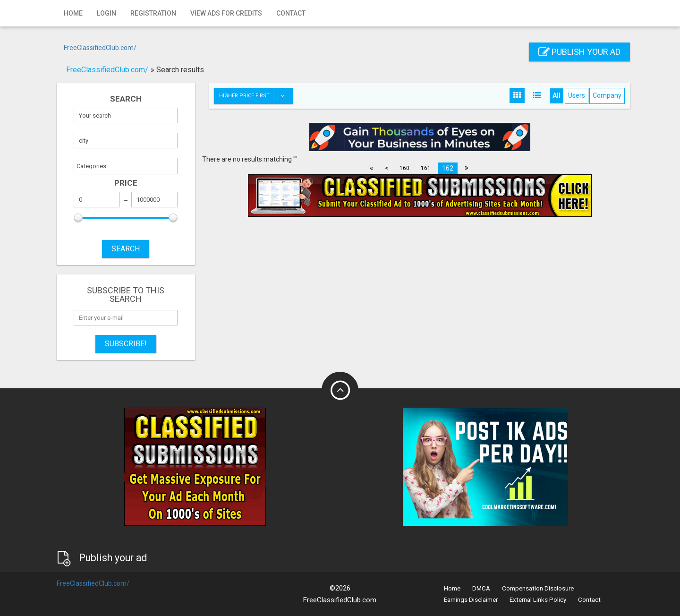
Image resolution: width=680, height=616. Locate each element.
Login (106, 13)
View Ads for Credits (226, 13)
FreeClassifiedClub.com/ (100, 48)
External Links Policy (538, 600)
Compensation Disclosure (538, 588)
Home (73, 13)
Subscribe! (126, 344)
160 (404, 168)
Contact (291, 13)
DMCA (481, 588)
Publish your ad (579, 52)
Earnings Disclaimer (471, 600)
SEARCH (126, 249)
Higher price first (256, 96)
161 (426, 168)
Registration (153, 13)
